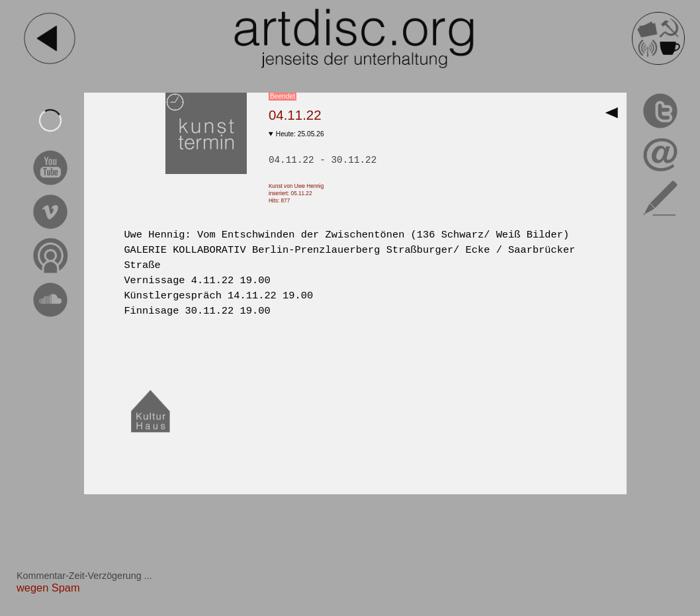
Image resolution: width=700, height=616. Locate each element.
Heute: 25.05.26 (300, 134)
